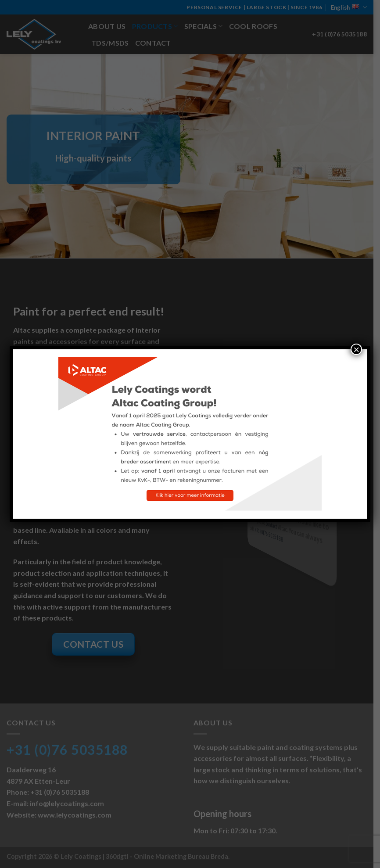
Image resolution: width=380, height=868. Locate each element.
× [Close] (356, 349)
